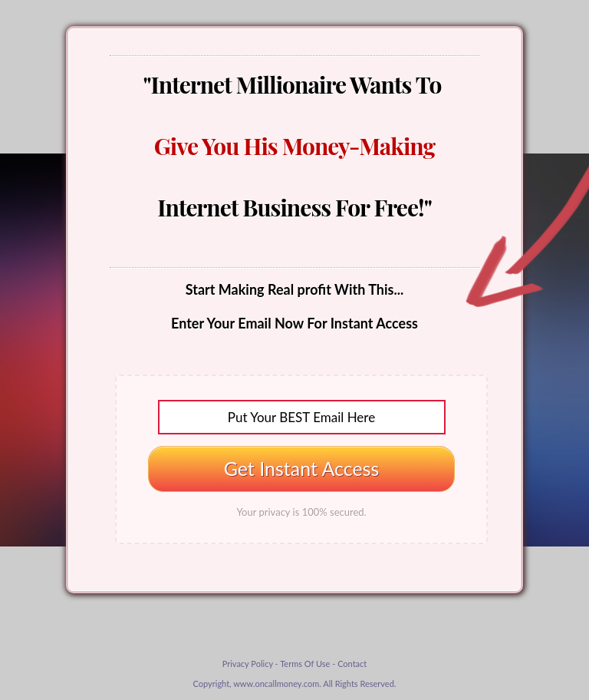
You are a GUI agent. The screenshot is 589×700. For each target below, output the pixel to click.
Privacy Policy (248, 664)
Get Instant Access (302, 468)
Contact (352, 664)
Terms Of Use (305, 664)
